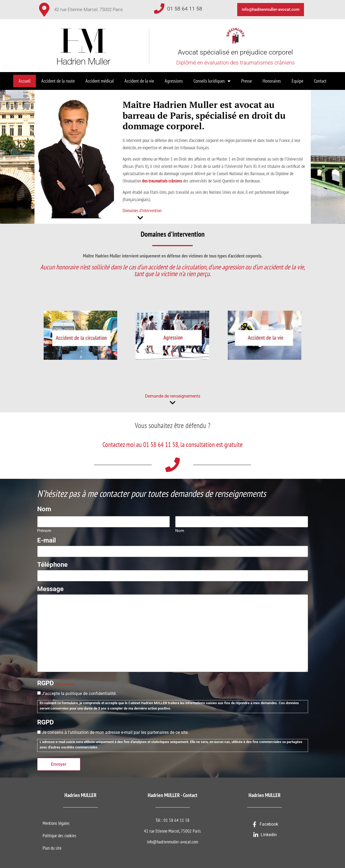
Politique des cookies (59, 834)
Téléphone (52, 564)
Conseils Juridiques (212, 81)
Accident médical (100, 81)
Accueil (25, 81)
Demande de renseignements (173, 396)
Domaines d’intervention (142, 211)
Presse (246, 81)
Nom (180, 530)
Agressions (174, 81)
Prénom (44, 530)
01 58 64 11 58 (185, 9)
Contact (320, 81)
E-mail (46, 540)
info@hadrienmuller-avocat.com (172, 840)
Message (50, 588)
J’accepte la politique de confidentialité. (79, 692)
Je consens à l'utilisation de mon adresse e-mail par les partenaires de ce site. (115, 731)
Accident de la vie (139, 81)
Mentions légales (56, 822)
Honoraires (272, 81)
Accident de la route (58, 81)
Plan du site (52, 846)
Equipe (297, 81)
